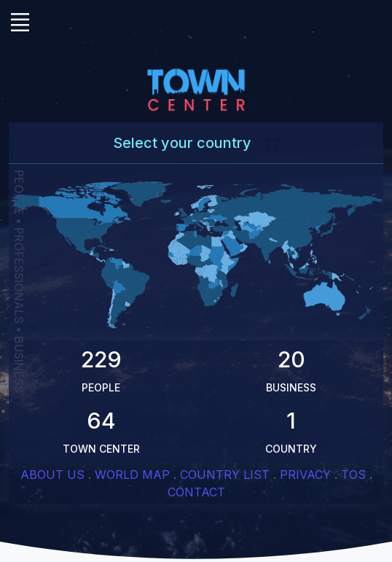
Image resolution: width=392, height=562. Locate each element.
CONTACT (196, 492)
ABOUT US (52, 475)
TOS (353, 475)
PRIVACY (305, 475)
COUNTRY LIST (225, 475)
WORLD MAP (132, 475)
